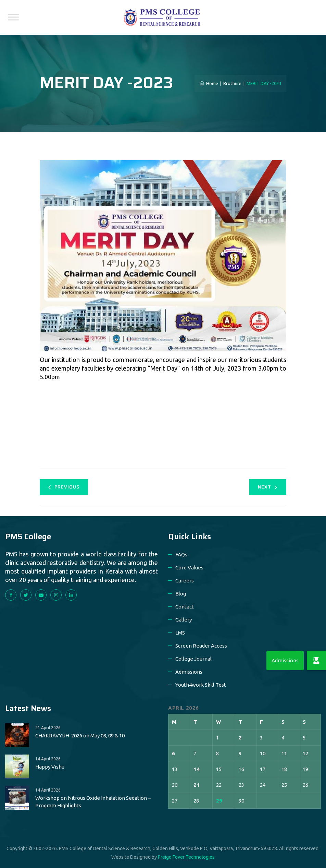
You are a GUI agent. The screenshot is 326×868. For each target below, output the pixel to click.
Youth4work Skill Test (201, 685)
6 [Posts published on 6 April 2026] (173, 753)
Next (268, 487)
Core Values (189, 568)
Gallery (184, 620)
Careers (185, 581)
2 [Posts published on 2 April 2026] (240, 738)
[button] (316, 661)
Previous (64, 487)
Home (209, 83)
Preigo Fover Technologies (186, 857)
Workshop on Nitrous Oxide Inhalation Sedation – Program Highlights (93, 802)
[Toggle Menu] (13, 17)
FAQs (181, 554)
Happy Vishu (50, 767)
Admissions (189, 672)
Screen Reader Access (201, 646)
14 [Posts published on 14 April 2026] (197, 769)
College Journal (193, 659)
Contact (185, 607)
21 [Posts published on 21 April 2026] (197, 785)
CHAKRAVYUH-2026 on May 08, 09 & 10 (80, 736)
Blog (181, 594)
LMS (180, 633)
